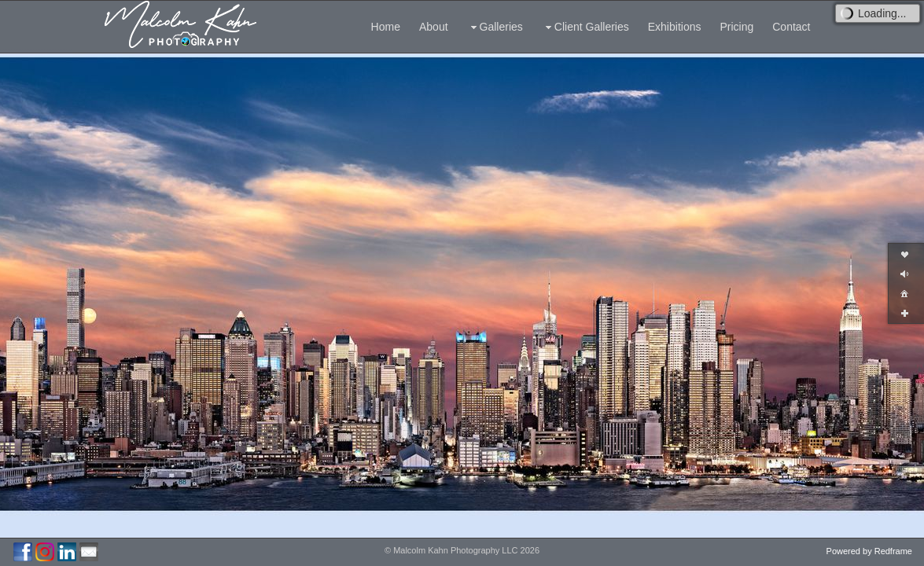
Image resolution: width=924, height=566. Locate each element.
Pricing (736, 27)
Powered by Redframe (869, 551)
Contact (791, 27)
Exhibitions (675, 27)
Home (386, 27)
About (434, 27)
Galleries (495, 27)
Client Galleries (585, 27)
